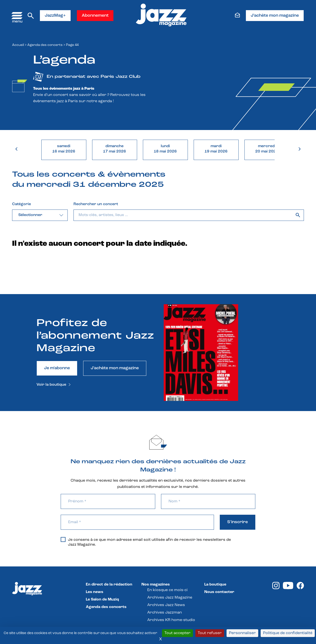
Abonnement (95, 16)
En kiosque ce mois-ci (167, 590)
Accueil (18, 45)
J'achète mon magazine (275, 16)
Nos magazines (156, 585)
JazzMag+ (55, 16)
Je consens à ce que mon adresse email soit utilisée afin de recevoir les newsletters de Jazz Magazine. (146, 542)
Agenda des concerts (45, 45)
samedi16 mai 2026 (64, 149)
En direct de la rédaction (109, 585)
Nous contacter (219, 592)
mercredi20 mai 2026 (267, 149)
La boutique (215, 585)
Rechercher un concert (96, 204)
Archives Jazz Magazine (170, 598)
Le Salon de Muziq (102, 600)
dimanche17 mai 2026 (114, 149)
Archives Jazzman (165, 613)
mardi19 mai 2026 (216, 149)
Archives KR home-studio (171, 620)
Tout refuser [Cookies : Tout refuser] (210, 633)
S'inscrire (238, 522)
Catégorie (22, 204)
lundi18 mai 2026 (165, 149)
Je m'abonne (57, 368)
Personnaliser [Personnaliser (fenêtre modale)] (242, 633)
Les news (95, 592)
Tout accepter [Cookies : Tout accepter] (177, 633)
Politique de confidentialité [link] (288, 633)
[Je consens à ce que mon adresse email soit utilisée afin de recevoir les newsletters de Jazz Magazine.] (63, 539)
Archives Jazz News (166, 605)
